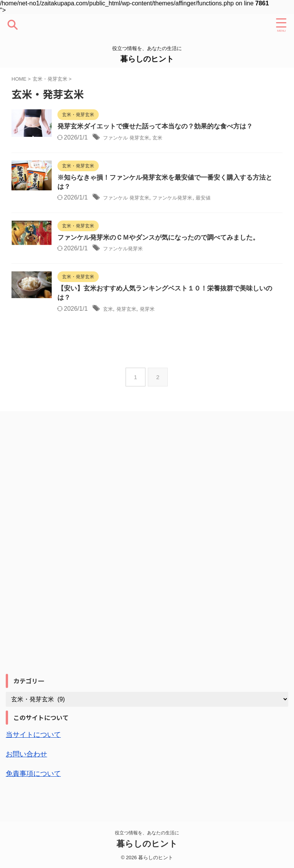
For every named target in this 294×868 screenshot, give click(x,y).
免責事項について (36, 789)
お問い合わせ (29, 769)
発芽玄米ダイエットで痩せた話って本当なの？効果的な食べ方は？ (178, 127)
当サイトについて (36, 750)
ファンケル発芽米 (205, 203)
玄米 (186, 138)
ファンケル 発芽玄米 (149, 138)
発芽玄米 (148, 325)
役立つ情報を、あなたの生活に (147, 832)
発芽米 (173, 325)
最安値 (242, 203)
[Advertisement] (63, 568)
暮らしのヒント (147, 59)
